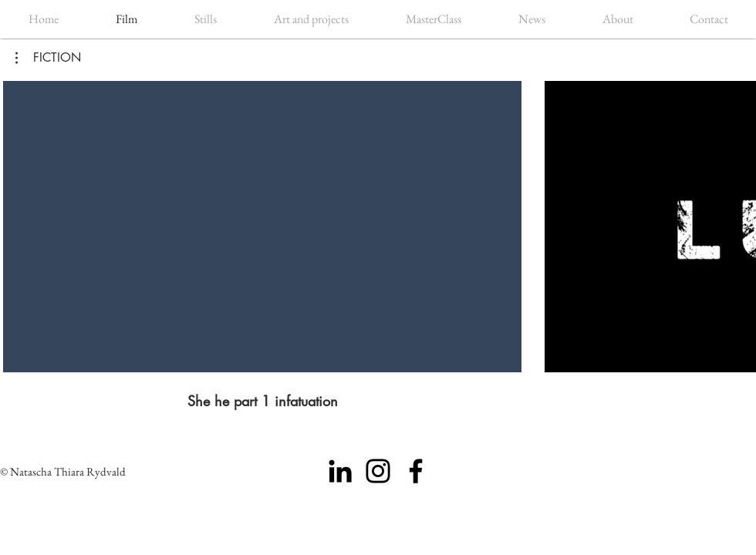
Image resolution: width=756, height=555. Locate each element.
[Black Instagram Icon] (378, 471)
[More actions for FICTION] (48, 58)
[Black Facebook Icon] (416, 471)
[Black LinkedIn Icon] (340, 471)
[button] (48, 58)
